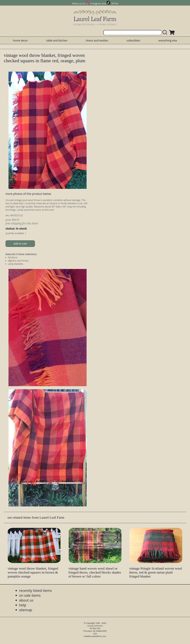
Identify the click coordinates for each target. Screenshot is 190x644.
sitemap (26, 610)
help (23, 605)
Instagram (96, 4)
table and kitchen (57, 40)
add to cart (20, 244)
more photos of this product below (28, 194)
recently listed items (35, 590)
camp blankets (16, 264)
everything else (168, 40)
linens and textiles (97, 40)
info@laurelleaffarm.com (95, 636)
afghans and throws (18, 261)
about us (26, 600)
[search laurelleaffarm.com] (166, 33)
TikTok (115, 4)
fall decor (13, 257)
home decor (20, 40)
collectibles (133, 40)
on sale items (30, 595)
